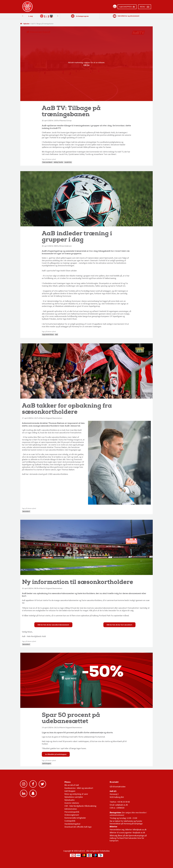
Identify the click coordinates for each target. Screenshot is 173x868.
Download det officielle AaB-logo (78, 827)
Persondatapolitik (72, 812)
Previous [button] (58, 16)
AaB (56, 335)
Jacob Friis (68, 162)
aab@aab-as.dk (122, 805)
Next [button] (23, 16)
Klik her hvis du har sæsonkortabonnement (53, 625)
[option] (40, 16)
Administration (71, 809)
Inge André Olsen (48, 335)
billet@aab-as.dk (140, 830)
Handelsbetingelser (72, 824)
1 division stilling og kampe (123, 783)
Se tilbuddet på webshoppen (56, 754)
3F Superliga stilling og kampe (120, 783)
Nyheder (27, 24)
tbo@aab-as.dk (139, 833)
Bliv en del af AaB (72, 785)
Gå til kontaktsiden (118, 787)
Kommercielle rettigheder (75, 818)
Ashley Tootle (58, 162)
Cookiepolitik (70, 821)
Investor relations (72, 803)
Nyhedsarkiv (70, 800)
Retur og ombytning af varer (76, 794)
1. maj (31, 16)
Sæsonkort (26, 511)
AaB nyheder (72, 783)
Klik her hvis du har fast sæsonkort (119, 625)
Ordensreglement (72, 815)
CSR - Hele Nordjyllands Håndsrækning (80, 806)
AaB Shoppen (47, 763)
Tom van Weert (47, 162)
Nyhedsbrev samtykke (74, 797)
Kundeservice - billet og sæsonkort (79, 788)
